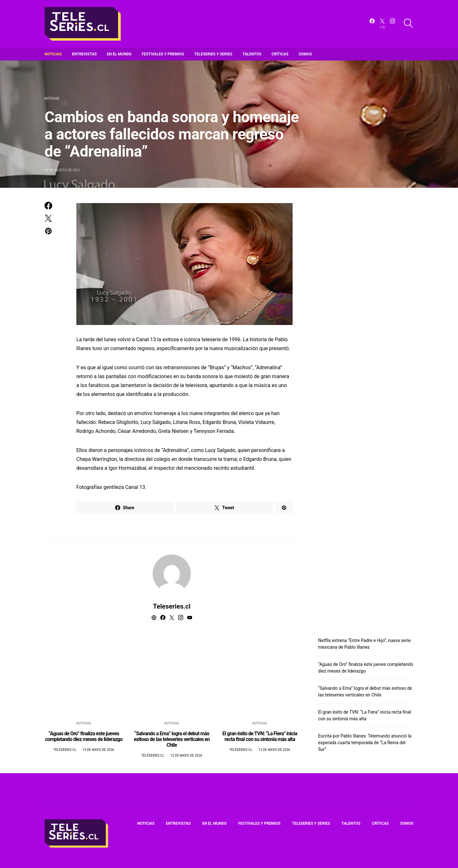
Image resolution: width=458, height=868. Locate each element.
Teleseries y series (213, 54)
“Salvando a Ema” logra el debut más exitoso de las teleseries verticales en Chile (172, 739)
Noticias (53, 54)
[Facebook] (372, 24)
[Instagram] (392, 24)
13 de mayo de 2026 (98, 750)
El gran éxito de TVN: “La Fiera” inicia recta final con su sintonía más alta (260, 736)
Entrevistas (84, 54)
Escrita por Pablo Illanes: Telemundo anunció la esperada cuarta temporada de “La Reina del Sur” (365, 743)
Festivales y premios (163, 54)
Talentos (252, 54)
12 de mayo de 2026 (186, 755)
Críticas (280, 54)
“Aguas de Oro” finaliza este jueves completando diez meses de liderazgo (84, 736)
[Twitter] (382, 24)
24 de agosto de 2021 (62, 170)
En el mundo (119, 54)
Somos (305, 54)
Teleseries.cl (172, 606)
